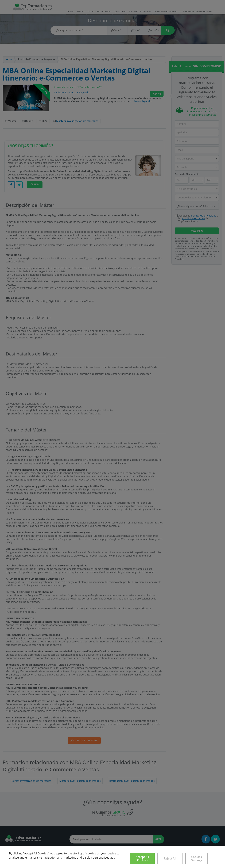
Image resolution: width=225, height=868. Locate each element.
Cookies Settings (197, 859)
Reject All (170, 858)
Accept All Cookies (142, 859)
